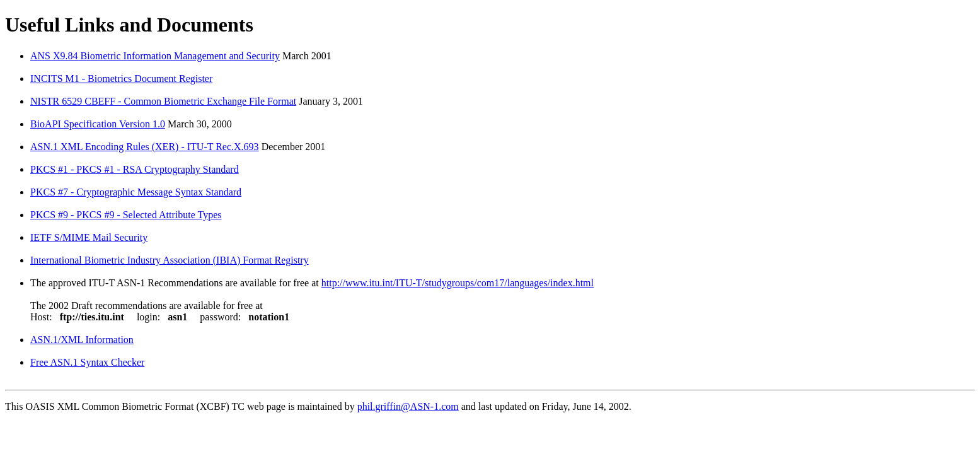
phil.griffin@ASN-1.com (408, 406)
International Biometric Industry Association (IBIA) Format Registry (170, 260)
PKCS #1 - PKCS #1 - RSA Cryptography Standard (135, 169)
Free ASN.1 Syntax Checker (87, 362)
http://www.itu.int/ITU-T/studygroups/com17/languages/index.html (458, 283)
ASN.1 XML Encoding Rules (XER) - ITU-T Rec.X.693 (145, 147)
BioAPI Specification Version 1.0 (98, 124)
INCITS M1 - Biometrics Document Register (121, 79)
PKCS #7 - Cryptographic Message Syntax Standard (136, 192)
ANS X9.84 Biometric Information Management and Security (155, 56)
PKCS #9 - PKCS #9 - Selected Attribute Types (126, 215)
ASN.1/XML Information (82, 340)
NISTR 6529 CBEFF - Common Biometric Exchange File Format (163, 101)
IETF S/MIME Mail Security (89, 237)
